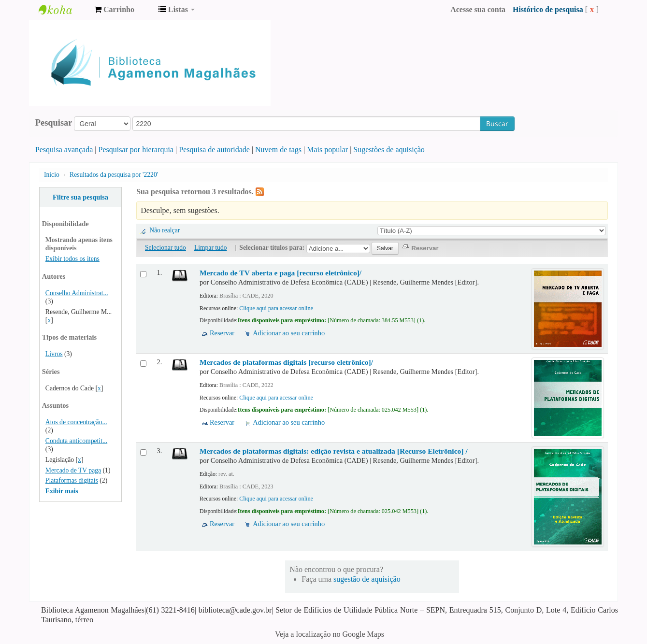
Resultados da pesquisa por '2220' (114, 175)
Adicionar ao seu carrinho (289, 333)
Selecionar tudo (165, 248)
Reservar (222, 333)
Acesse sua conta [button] (478, 9)
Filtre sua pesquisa (80, 197)
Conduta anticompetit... (76, 441)
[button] (114, 10)
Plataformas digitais (72, 480)
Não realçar (165, 230)
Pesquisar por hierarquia (136, 150)
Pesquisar (54, 123)
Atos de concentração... (76, 422)
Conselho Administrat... (77, 293)
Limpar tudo (211, 248)
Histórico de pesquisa (548, 9)
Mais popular (327, 150)
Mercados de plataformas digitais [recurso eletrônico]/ (286, 362)
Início (52, 175)
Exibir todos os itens (72, 259)
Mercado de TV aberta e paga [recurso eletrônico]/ (280, 273)
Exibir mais (62, 491)
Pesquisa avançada (64, 150)
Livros (54, 354)
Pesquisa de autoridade (214, 150)
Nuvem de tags (278, 150)
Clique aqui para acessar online (276, 308)
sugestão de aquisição (367, 579)
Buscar (497, 123)
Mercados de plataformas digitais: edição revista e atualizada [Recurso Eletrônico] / (334, 451)
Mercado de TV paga (73, 470)
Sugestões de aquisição (389, 150)
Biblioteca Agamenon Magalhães (63, 10)
